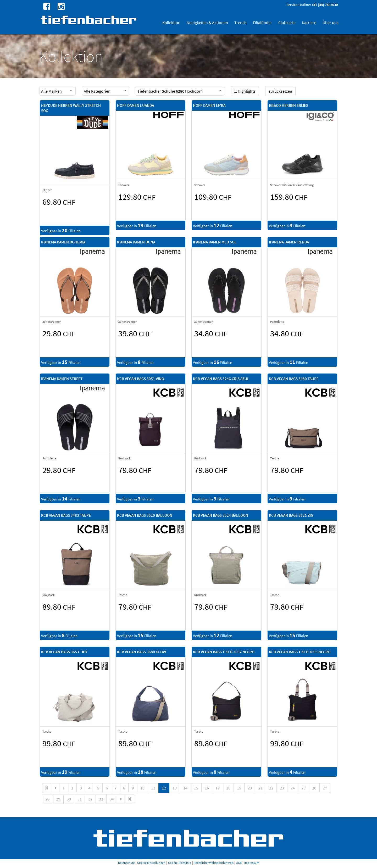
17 (218, 788)
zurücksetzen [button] (280, 91)
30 (69, 799)
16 (207, 788)
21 (260, 788)
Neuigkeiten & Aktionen (207, 23)
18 (228, 788)
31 (80, 799)
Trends (240, 23)
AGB (239, 863)
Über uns (331, 23)
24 (293, 788)
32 (90, 799)
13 (175, 788)
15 (196, 788)
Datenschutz (126, 863)
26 (314, 788)
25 (303, 788)
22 (271, 788)
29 (58, 799)
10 (142, 788)
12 (164, 788)
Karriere (309, 23)
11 (153, 788)
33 (101, 799)
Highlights (245, 91)
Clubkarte (287, 23)
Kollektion (171, 23)
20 (250, 788)
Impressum (252, 863)
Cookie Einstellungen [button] (151, 863)
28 (47, 799)
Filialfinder (262, 23)
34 (112, 799)
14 (185, 788)
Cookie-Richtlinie (180, 863)
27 (325, 788)
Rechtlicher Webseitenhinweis (214, 863)
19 (239, 788)
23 (282, 788)
